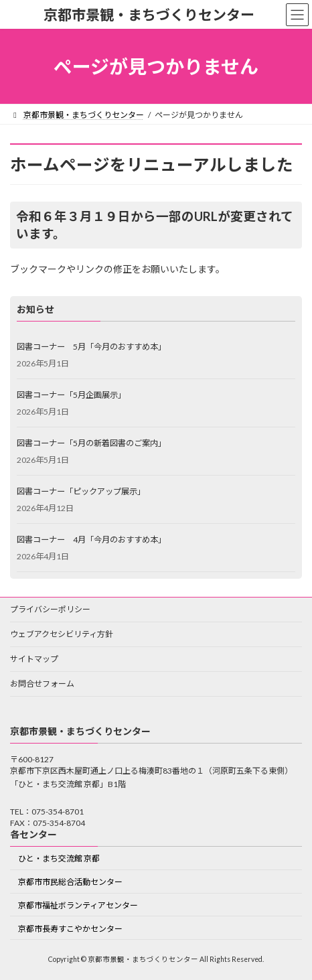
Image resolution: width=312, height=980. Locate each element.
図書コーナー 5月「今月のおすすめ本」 (91, 346)
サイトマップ (34, 659)
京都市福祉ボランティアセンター (78, 905)
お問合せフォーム (42, 684)
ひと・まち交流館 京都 (59, 859)
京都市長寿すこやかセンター (70, 929)
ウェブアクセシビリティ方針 (62, 634)
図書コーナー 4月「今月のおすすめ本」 (91, 539)
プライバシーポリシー (50, 609)
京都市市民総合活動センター (70, 883)
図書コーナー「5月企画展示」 (71, 394)
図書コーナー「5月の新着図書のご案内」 (91, 442)
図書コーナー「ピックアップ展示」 (81, 491)
